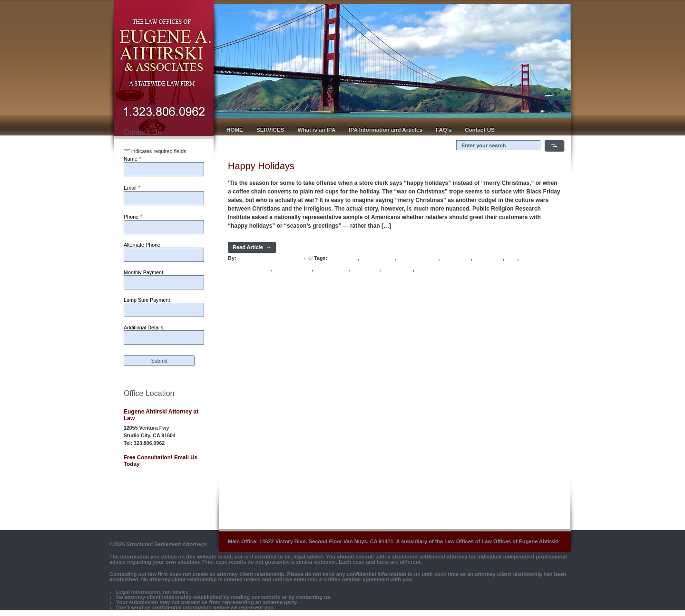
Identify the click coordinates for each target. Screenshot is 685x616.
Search (554, 146)
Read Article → (252, 247)
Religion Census (292, 269)
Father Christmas (418, 258)
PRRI (512, 258)
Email (132, 188)
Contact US (480, 130)
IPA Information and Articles (386, 130)
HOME (235, 130)
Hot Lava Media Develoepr (269, 258)
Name (132, 159)
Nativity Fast (488, 258)
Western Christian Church (446, 269)
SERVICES (270, 130)
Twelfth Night (397, 269)
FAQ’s (444, 130)
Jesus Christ (456, 258)
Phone (133, 217)
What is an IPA (316, 130)
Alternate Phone (142, 245)
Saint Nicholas (331, 269)
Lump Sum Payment (147, 300)
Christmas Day (378, 258)
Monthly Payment (143, 272)
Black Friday (343, 258)
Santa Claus (365, 269)
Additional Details (143, 327)
